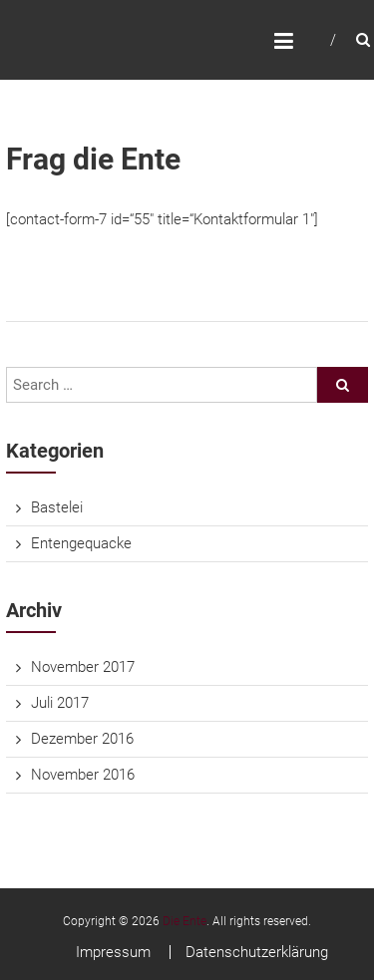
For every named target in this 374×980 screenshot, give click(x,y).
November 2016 (83, 775)
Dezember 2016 (82, 739)
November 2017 (83, 667)
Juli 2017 (60, 703)
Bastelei (57, 507)
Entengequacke (81, 543)
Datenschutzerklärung (257, 952)
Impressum (113, 952)
